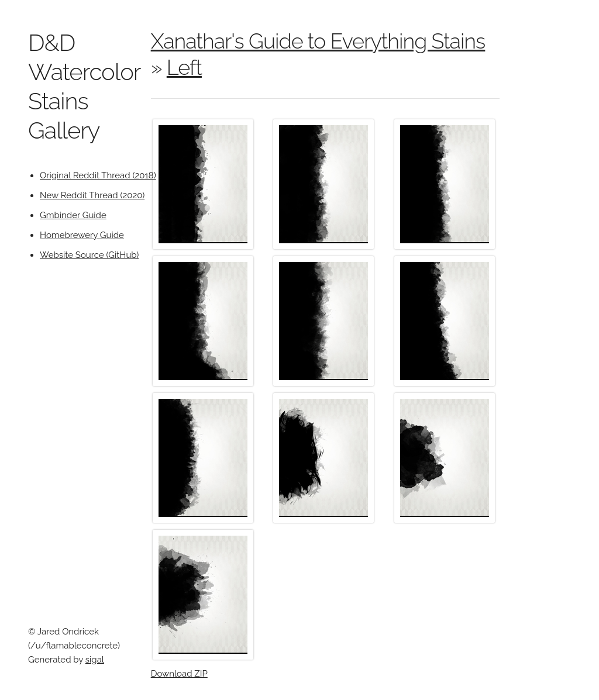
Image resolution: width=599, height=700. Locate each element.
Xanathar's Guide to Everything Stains (318, 41)
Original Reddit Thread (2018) (98, 175)
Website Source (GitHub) (89, 255)
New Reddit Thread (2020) (92, 195)
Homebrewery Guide (82, 235)
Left (184, 67)
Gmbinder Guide (73, 215)
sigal (95, 660)
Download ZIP (179, 674)
